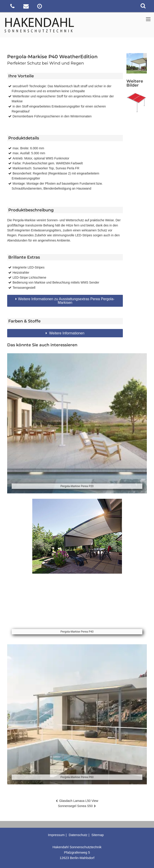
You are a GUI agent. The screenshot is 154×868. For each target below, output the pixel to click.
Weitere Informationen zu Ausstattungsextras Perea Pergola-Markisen (66, 301)
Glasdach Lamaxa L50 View (79, 801)
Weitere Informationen (66, 333)
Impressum (56, 835)
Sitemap (98, 835)
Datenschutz (78, 835)
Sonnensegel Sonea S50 (75, 806)
